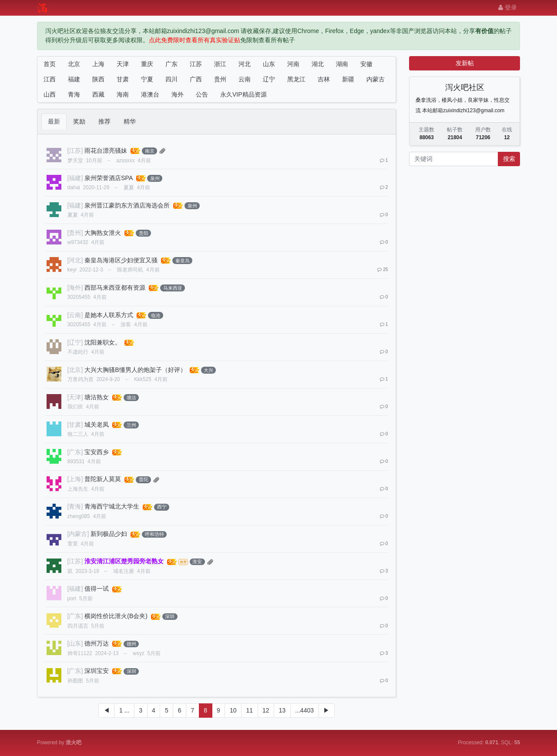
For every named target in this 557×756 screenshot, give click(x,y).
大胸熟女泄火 (103, 233)
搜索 (509, 159)
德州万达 (97, 643)
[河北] (75, 260)
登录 (508, 7)
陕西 (98, 79)
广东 (171, 64)
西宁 (162, 507)
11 (249, 710)
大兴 (208, 370)
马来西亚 (173, 288)
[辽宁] (75, 342)
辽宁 (269, 79)
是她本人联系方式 (109, 315)
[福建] (75, 178)
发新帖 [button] (465, 63)
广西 (196, 79)
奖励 (79, 121)
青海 (74, 94)
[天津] (75, 397)
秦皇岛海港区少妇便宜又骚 (121, 260)
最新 (54, 121)
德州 (131, 644)
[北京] (75, 370)
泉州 (155, 178)
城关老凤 (97, 425)
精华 (130, 121)
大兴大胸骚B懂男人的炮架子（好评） (135, 370)
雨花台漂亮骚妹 (106, 151)
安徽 (366, 64)
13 (282, 710)
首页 (50, 64)
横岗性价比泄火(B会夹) (116, 616)
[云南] (75, 315)
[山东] (75, 643)
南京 (150, 151)
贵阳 (144, 233)
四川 (171, 79)
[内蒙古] (78, 534)
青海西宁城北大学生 (112, 506)
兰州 (131, 425)
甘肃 (123, 79)
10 (233, 710)
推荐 (104, 121)
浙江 (220, 64)
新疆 (348, 79)
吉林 (324, 79)
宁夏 (147, 79)
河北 (245, 64)
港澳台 (150, 94)
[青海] (75, 506)
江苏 (196, 64)
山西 (50, 94)
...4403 (304, 710)
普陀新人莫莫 (103, 479)
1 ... (124, 710)
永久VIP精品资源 (243, 94)
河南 (293, 64)
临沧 (156, 315)
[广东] (75, 452)
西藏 (98, 94)
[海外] (75, 288)
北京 (74, 64)
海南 (123, 94)
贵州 (220, 79)
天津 (123, 64)
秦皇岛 (183, 261)
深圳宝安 (97, 671)
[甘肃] (75, 425)
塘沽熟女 (97, 397)
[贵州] (75, 233)
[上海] (75, 479)
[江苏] (75, 151)
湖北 (318, 64)
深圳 (170, 616)
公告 (202, 94)
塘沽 (131, 398)
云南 (245, 79)
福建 (74, 79)
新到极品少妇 (109, 534)
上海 (98, 64)
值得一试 (97, 589)
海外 (178, 94)
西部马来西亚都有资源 (115, 288)
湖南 (342, 64)
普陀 (144, 479)
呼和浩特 (154, 534)
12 (266, 710)
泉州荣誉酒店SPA (108, 178)
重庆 (147, 64)
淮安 (197, 562)
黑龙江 (296, 79)
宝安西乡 (97, 452)
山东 (269, 64)
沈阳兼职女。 (103, 342)
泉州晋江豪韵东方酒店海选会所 (127, 205)
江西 (50, 79)
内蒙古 (376, 79)
